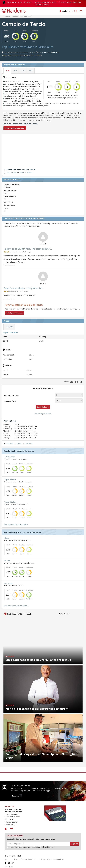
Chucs (7, 538)
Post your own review (14, 313)
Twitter (18, 443)
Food (16, 30)
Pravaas (7, 561)
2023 (31, 71)
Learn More (16, 796)
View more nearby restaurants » (16, 525)
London (15, 17)
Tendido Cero (10, 457)
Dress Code (8, 202)
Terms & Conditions (29, 859)
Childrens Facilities (12, 184)
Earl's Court (23, 17)
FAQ (16, 859)
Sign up (75, 844)
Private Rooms (10, 196)
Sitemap (8, 859)
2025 (15, 71)
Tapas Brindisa (10, 479)
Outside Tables (10, 190)
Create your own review (15, 128)
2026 (7, 71)
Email (20, 173)
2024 (23, 71)
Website (29, 173)
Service (25, 30)
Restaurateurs (59, 859)
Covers (6, 208)
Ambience (34, 30)
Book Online (43, 407)
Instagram (28, 443)
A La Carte (9, 327)
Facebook (8, 443)
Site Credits (9, 867)
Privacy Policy (45, 859)
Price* (6, 30)
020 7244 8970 (10, 173)
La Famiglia (9, 583)
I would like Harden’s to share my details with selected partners (31, 847)
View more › (64, 614)
